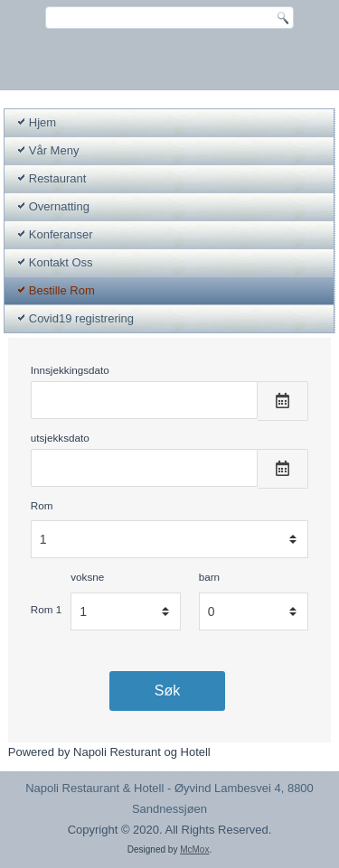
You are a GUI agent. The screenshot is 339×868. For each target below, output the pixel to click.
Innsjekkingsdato (70, 370)
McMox (194, 849)
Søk (167, 691)
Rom (42, 505)
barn (209, 577)
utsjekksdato (60, 438)
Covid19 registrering (81, 318)
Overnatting (59, 206)
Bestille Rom (62, 290)
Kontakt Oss (61, 262)
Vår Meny (54, 150)
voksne (87, 577)
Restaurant (58, 178)
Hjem (42, 122)
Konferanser (61, 234)
